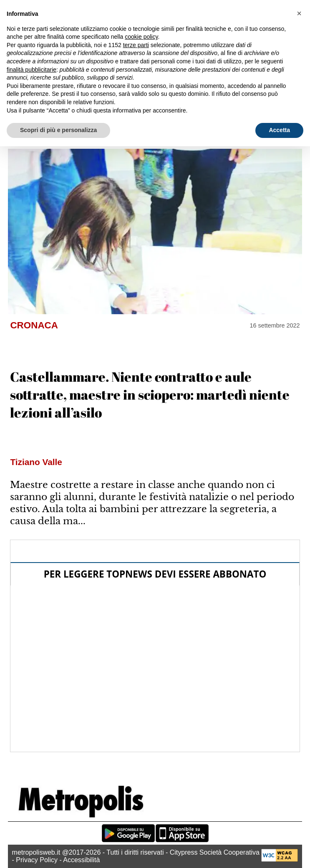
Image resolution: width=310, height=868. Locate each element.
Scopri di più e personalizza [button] (58, 130)
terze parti (136, 45)
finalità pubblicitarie (32, 70)
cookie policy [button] (141, 37)
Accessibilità (81, 860)
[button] (299, 13)
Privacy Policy (37, 860)
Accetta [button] (279, 130)
